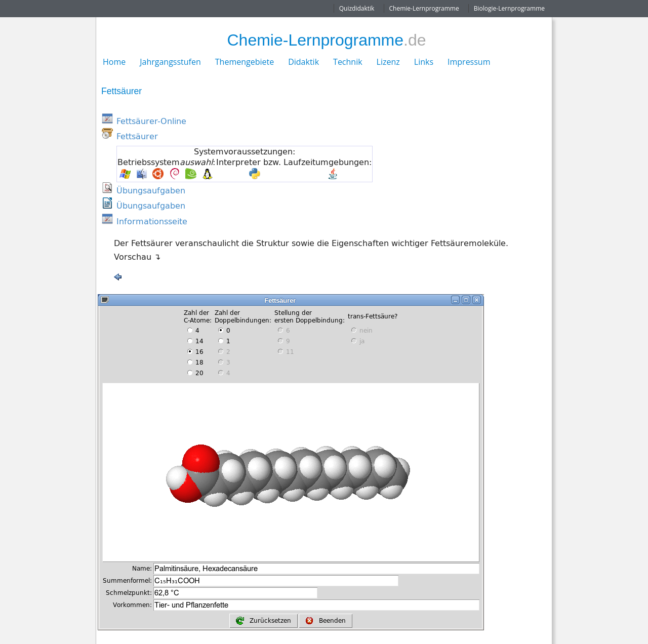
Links (424, 62)
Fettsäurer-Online (151, 121)
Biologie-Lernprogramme (509, 8)
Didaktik (303, 62)
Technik (348, 62)
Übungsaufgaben (151, 190)
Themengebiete (245, 62)
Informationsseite (152, 221)
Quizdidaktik (357, 8)
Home (114, 62)
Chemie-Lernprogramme (424, 8)
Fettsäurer (137, 136)
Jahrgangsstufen (170, 62)
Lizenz (388, 62)
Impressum (469, 62)
